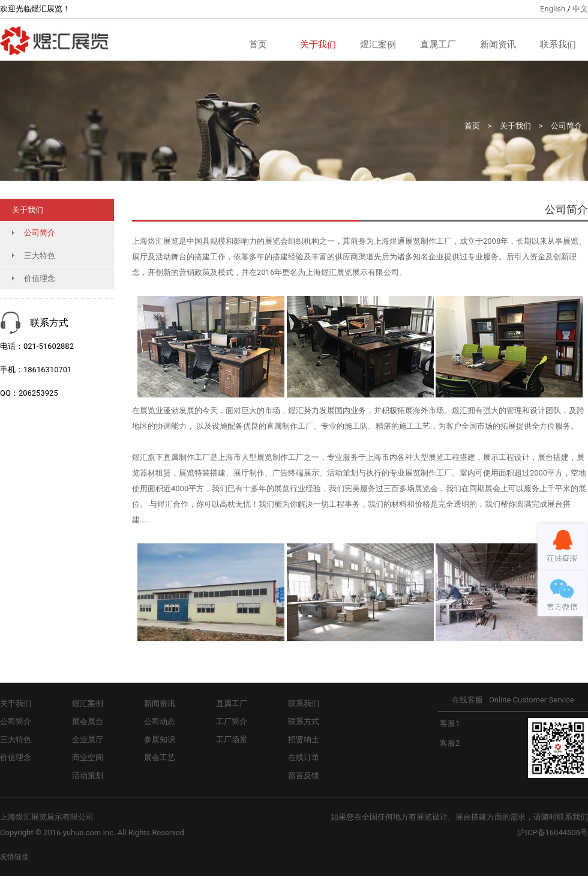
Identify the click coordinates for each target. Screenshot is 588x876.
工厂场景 (232, 739)
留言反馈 (304, 775)
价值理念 (40, 278)
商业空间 (88, 757)
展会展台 (88, 721)
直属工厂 (438, 44)
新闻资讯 (498, 44)
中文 (580, 9)
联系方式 (304, 721)
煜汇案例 (378, 44)
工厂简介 (232, 721)
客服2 (449, 743)
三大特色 (40, 255)
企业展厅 (88, 739)
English (553, 9)
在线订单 (304, 757)
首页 (258, 44)
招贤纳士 (304, 739)
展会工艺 (160, 757)
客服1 (449, 723)
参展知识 (160, 739)
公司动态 (160, 721)
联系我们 (558, 44)
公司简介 (566, 126)
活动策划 (88, 775)
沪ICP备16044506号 (553, 832)
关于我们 (318, 44)
